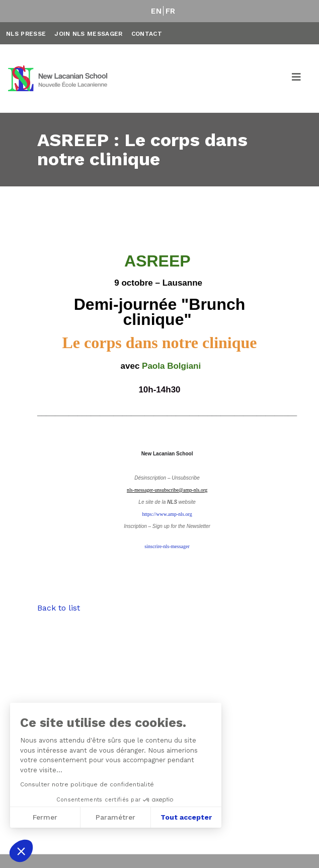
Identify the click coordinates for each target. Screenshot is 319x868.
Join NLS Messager (88, 34)
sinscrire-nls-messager (167, 546)
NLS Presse (26, 34)
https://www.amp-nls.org (167, 514)
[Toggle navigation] (297, 79)
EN (156, 11)
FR (171, 11)
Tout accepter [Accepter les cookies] (186, 817)
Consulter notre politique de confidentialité (87, 784)
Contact (147, 34)
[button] (21, 851)
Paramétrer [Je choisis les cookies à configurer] (115, 817)
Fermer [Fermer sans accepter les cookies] (45, 817)
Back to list (59, 608)
